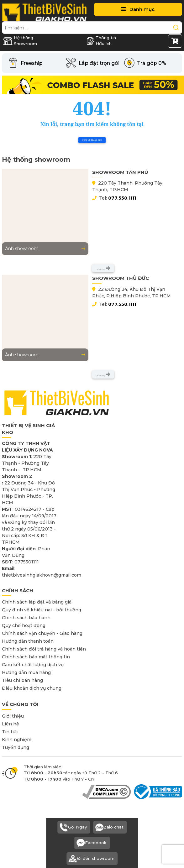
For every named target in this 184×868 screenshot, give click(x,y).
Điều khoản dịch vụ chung (32, 688)
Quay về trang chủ (92, 140)
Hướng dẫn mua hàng (26, 672)
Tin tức (10, 732)
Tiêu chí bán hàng (22, 680)
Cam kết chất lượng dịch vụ (33, 665)
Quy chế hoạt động (24, 625)
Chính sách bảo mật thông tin (36, 657)
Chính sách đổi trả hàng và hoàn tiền (44, 649)
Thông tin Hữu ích (101, 41)
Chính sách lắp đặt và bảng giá (37, 602)
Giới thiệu (13, 716)
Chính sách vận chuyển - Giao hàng (42, 633)
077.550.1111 (122, 198)
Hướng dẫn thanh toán (28, 641)
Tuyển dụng (16, 747)
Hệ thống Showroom (20, 41)
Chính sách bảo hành (26, 618)
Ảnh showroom (45, 248)
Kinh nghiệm (17, 740)
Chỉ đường (103, 268)
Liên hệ (11, 724)
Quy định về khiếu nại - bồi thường (42, 610)
